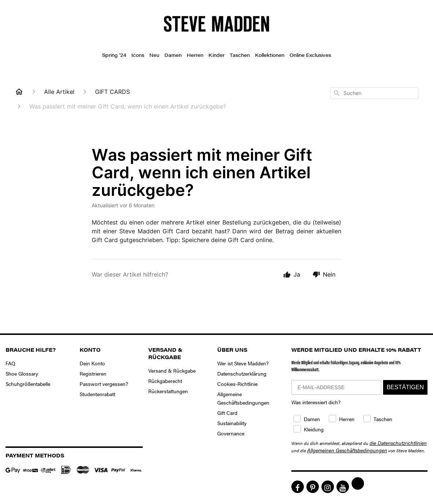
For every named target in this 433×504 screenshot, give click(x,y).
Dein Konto (92, 363)
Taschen (240, 55)
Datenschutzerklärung (242, 373)
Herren (195, 55)
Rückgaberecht (165, 381)
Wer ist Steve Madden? (243, 363)
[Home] (19, 92)
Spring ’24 (114, 55)
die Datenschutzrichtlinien (398, 443)
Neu (154, 55)
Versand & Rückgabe (172, 370)
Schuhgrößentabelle (28, 384)
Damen (173, 55)
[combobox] (374, 93)
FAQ (10, 363)
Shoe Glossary (22, 373)
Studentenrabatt (97, 394)
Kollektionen (270, 55)
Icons (138, 55)
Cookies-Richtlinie (237, 384)
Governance (231, 433)
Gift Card (227, 413)
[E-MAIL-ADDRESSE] (336, 387)
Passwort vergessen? (104, 384)
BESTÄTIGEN (405, 387)
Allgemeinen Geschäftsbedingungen (347, 450)
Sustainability (232, 423)
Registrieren (93, 373)
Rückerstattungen (168, 391)
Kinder (216, 55)
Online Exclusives (310, 55)
